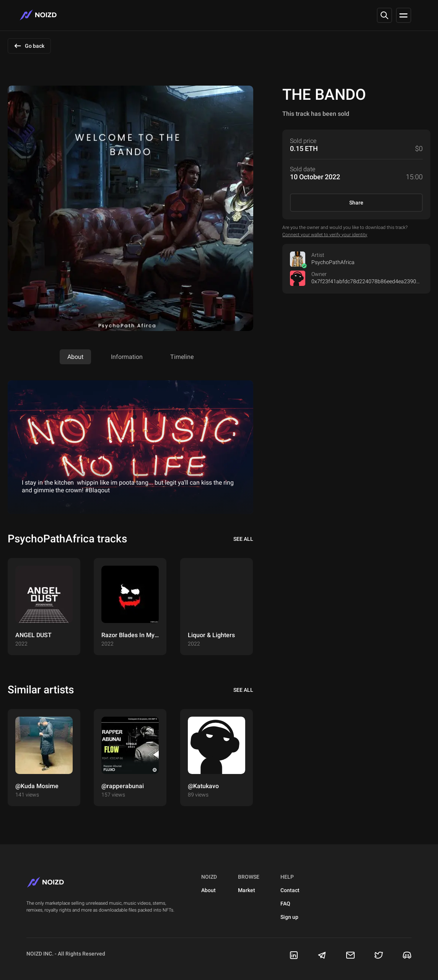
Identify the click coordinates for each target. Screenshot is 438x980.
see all (243, 539)
